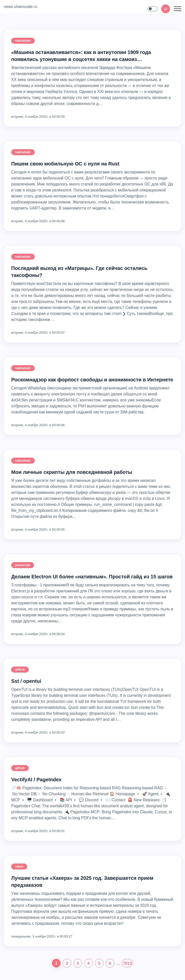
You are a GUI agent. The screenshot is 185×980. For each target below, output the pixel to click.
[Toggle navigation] (178, 9)
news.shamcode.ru (20, 7)
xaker (19, 866)
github (20, 669)
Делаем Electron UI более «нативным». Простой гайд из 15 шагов (92, 577)
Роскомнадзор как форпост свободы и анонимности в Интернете (92, 380)
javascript (23, 565)
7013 (127, 963)
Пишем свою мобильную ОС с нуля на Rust (65, 164)
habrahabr (23, 41)
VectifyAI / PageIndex (36, 780)
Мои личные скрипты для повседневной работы (72, 472)
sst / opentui (26, 681)
